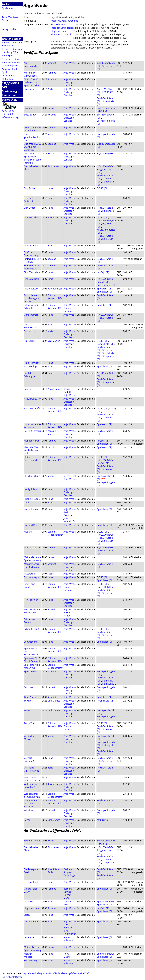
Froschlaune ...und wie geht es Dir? (32, 298)
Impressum (9, 95)
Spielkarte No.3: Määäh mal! (32, 666)
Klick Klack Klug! (32, 476)
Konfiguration (10, 83)
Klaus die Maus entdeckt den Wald (32, 450)
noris (50, 331)
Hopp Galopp (31, 366)
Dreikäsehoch (31, 246)
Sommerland (31, 642)
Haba (50, 188)
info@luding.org (10, 117)
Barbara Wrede (68, 614)
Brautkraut (30, 89)
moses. (51, 134)
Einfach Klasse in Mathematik (33, 267)
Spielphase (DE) (105, 292)
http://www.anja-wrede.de (64, 21)
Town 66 (28, 701)
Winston (28, 810)
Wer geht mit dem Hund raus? (33, 795)
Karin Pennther (68, 514)
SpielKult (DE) (109, 684)
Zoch (50, 89)
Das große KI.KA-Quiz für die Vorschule (33, 147)
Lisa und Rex (31, 525)
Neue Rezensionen (12, 59)
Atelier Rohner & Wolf (69, 940)
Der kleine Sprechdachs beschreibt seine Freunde (33, 158)
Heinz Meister (67, 955)
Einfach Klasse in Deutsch (33, 260)
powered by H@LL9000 (8, 112)
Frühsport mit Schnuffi (31, 307)
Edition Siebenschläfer (55, 297)
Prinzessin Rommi (29, 621)
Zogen (27, 820)
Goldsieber (53, 166)
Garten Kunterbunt (30, 326)
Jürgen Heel (70, 476)
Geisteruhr (30, 331)
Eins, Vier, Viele (32, 272)
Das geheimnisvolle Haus (32, 137)
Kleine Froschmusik (61, 34)
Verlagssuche (9, 29)
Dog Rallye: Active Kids (30, 200)
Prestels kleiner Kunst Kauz (32, 611)
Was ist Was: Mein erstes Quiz (33, 779)
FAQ (4, 87)
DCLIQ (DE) (103, 188)
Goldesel (29, 901)
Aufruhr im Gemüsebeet (31, 74)
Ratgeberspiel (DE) (107, 285)
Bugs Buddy (30, 115)
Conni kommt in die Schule (32, 129)
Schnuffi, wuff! (31, 629)
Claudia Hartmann (69, 310)
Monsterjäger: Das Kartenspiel (32, 565)
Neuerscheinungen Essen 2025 (12, 44)
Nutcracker (30, 574)
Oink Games (54, 701)
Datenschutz (10, 100)
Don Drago (30, 208)
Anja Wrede (70, 63)
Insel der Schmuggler (62, 28)
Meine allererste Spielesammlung (33, 559)
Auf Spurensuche (31, 64)
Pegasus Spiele (52, 432)
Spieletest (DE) (105, 289)
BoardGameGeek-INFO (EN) (106, 110)
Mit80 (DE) (102, 820)
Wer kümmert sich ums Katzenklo (31, 804)
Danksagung (9, 91)
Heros (51, 108)
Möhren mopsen (28, 955)
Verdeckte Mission (29, 738)
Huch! (51, 154)
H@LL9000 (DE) (105, 154)
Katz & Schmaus (32, 431)
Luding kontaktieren (12, 977)
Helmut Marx (67, 896)
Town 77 (28, 710)
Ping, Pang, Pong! (30, 585)
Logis (50, 279)
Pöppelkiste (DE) (106, 344)
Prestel (51, 610)
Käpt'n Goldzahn (33, 399)
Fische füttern (31, 289)
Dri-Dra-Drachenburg (31, 254)
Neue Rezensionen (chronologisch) (12, 64)
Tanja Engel (70, 875)
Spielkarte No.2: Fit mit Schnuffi (32, 660)
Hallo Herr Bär (31, 363)
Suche (5, 4)
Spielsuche (7, 8)
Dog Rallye (29, 188)
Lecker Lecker (31, 509)
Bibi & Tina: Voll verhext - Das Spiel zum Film (32, 82)
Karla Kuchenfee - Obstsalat (33, 426)
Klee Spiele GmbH (53, 871)
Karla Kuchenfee (33, 408)
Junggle (28, 389)
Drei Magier (54, 341)
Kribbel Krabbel (32, 499)
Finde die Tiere (59, 24)
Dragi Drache (31, 217)
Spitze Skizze (30, 671)
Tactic (51, 574)
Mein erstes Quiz (33, 548)
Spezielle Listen (12, 39)
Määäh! (28, 532)
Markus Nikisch (67, 903)
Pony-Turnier (31, 600)
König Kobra (30, 489)
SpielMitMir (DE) (105, 901)
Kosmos (52, 73)
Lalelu (27, 503)
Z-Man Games (55, 389)
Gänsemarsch (31, 315)
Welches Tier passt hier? (31, 786)
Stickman (29, 687)
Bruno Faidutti (67, 390)
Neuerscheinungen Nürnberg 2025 (12, 51)
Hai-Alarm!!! (30, 341)
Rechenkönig (31, 960)
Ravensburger (55, 217)
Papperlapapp (31, 577)
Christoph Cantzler (69, 84)
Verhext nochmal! (29, 759)
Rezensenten (9, 76)
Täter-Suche (30, 697)
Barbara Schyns (68, 871)
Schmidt (52, 63)
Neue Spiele (8, 56)
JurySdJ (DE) (103, 272)
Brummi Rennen (33, 108)
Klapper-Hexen (59, 31)
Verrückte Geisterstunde (31, 769)
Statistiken (7, 79)
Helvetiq (52, 115)
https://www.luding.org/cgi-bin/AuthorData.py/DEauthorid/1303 (56, 973)
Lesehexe (29, 937)
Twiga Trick (30, 723)
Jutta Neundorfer (70, 520)
